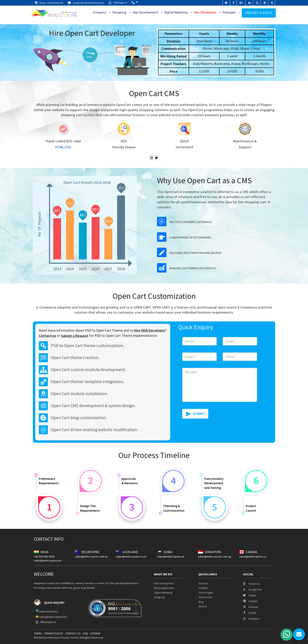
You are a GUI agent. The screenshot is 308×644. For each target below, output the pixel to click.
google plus (252, 590)
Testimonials (205, 597)
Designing (119, 12)
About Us (203, 583)
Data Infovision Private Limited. (61, 638)
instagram (251, 619)
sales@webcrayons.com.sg (215, 556)
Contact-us (47, 336)
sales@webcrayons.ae (171, 556)
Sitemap (95, 633)
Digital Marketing (176, 12)
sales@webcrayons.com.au (91, 556)
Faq (85, 633)
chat (299, 634)
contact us (73, 633)
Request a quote (259, 13)
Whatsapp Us (118, 3)
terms (38, 633)
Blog (201, 602)
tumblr (250, 613)
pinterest (250, 607)
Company (100, 12)
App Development (145, 12)
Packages (229, 12)
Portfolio (203, 588)
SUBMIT (199, 414)
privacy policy (54, 633)
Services (203, 606)
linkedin (250, 601)
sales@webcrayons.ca (253, 556)
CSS (71, 147)
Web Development (164, 583)
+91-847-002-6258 (44, 556)
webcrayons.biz (55, 3)
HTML (62, 147)
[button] (135, 3)
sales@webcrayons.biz (92, 3)
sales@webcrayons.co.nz (131, 556)
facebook (251, 584)
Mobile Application (164, 588)
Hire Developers (205, 12)
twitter (249, 595)
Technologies (206, 593)
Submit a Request (75, 336)
